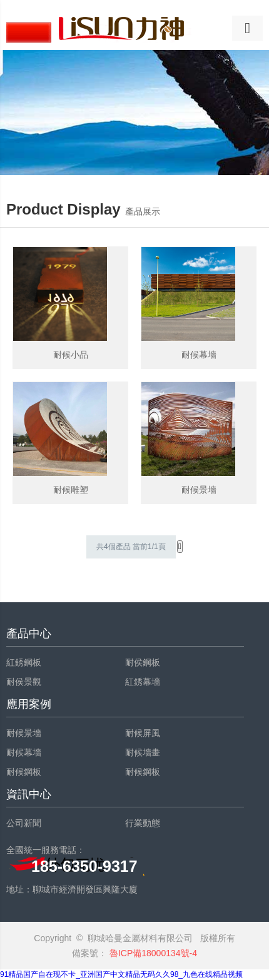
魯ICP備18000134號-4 (152, 953)
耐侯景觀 (24, 682)
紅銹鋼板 (24, 662)
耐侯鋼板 (143, 662)
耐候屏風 (143, 733)
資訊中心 (29, 794)
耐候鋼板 (24, 772)
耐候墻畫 (143, 752)
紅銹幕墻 (143, 682)
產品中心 (29, 634)
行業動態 (143, 823)
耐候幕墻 (24, 752)
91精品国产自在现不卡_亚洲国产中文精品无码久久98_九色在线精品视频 (121, 974)
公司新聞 (24, 823)
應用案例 (29, 704)
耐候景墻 (24, 733)
